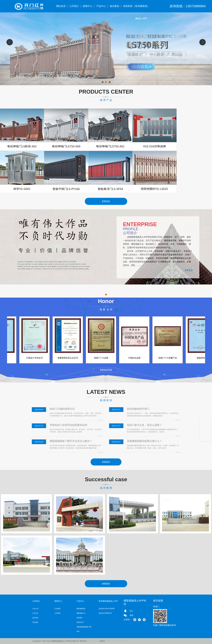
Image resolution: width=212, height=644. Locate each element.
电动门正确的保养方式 (62, 409)
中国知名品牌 (156, 358)
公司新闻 (57, 613)
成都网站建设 (94, 641)
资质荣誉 (128, 6)
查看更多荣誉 (106, 370)
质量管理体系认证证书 (89, 358)
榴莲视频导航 (81, 609)
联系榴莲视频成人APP (141, 9)
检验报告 (23, 358)
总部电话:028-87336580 (107, 609)
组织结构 (35, 618)
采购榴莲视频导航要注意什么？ (144, 441)
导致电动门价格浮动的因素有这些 (68, 425)
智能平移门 (80, 622)
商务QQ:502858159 (105, 613)
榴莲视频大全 (81, 613)
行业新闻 (57, 609)
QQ (131, 611)
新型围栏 (79, 618)
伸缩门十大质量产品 (189, 358)
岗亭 (78, 631)
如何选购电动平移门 (138, 409)
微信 (132, 615)
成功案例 (114, 6)
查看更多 (106, 201)
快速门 (156, 606)
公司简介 (74, 6)
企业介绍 (35, 609)
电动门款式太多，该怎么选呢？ (144, 425)
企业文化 (35, 613)
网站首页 (61, 6)
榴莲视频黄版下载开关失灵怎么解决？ (71, 441)
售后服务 (35, 622)
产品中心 (101, 6)
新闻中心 (88, 6)
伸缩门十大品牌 (123, 358)
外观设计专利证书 (56, 358)
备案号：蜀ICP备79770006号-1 (118, 641)
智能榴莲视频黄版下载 (84, 627)
